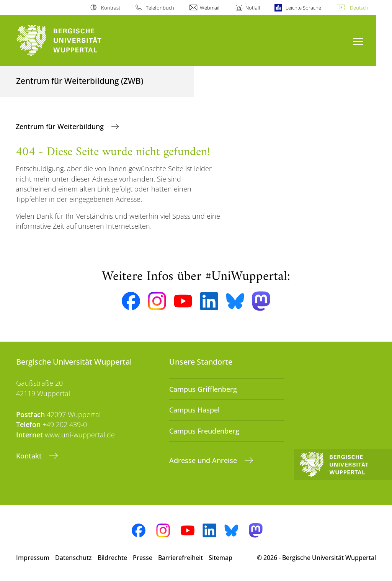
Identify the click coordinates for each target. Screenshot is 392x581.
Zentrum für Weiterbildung (61, 126)
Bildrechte (112, 558)
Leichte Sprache (303, 8)
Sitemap (220, 558)
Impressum (33, 558)
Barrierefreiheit (180, 558)
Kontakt (30, 456)
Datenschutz (73, 558)
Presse (143, 558)
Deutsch (359, 8)
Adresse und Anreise (204, 460)
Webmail (210, 8)
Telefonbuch (160, 8)
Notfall (253, 8)
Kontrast (111, 8)
